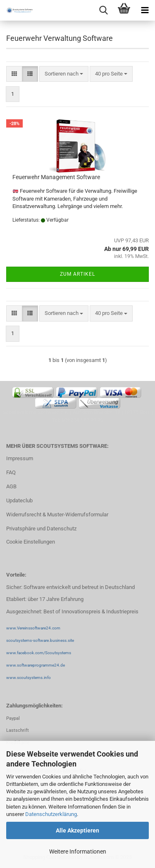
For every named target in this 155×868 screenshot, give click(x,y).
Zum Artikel (77, 274)
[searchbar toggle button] (103, 10)
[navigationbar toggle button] (145, 10)
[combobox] (64, 74)
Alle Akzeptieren (77, 830)
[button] (14, 74)
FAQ (11, 472)
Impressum (20, 458)
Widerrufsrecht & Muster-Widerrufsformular (57, 514)
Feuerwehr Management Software (56, 177)
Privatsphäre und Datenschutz (41, 529)
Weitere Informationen (78, 851)
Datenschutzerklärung (51, 814)
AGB (11, 486)
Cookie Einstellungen (31, 542)
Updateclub (19, 500)
